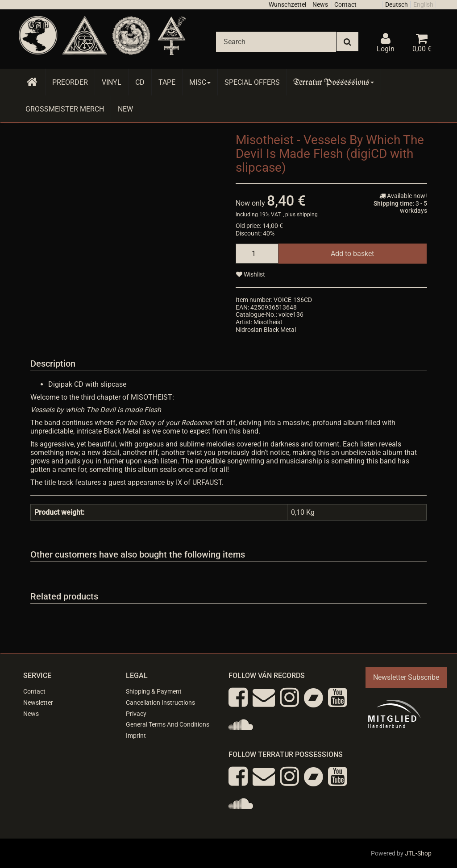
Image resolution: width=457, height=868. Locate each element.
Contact (345, 4)
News (320, 4)
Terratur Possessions (334, 82)
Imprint (136, 736)
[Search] (276, 42)
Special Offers (252, 82)
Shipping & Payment (154, 691)
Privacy (136, 714)
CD (140, 82)
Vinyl (112, 82)
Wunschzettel (287, 4)
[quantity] (257, 254)
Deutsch (397, 4)
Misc (200, 82)
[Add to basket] (352, 254)
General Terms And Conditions (168, 724)
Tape (167, 82)
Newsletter (38, 703)
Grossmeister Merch (65, 109)
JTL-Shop (418, 853)
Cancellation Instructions (160, 703)
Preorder (70, 82)
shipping (307, 215)
